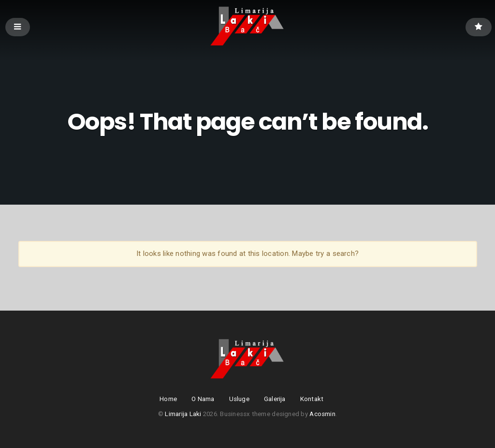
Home (168, 399)
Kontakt (312, 399)
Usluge (239, 399)
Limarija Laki (183, 414)
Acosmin (322, 414)
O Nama (203, 399)
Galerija (275, 399)
